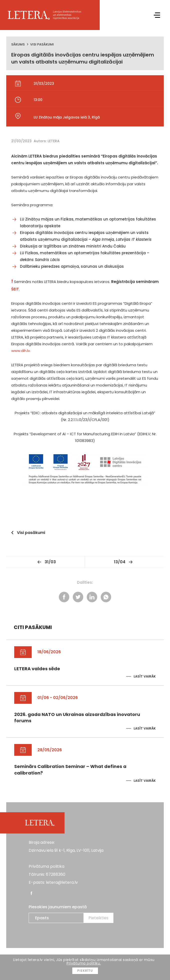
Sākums (18, 44)
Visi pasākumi (42, 44)
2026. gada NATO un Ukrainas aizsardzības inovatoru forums (77, 717)
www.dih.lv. (21, 351)
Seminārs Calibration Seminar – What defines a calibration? (70, 769)
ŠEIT (15, 289)
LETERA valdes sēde (37, 669)
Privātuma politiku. (84, 963)
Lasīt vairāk (145, 676)
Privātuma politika (46, 866)
